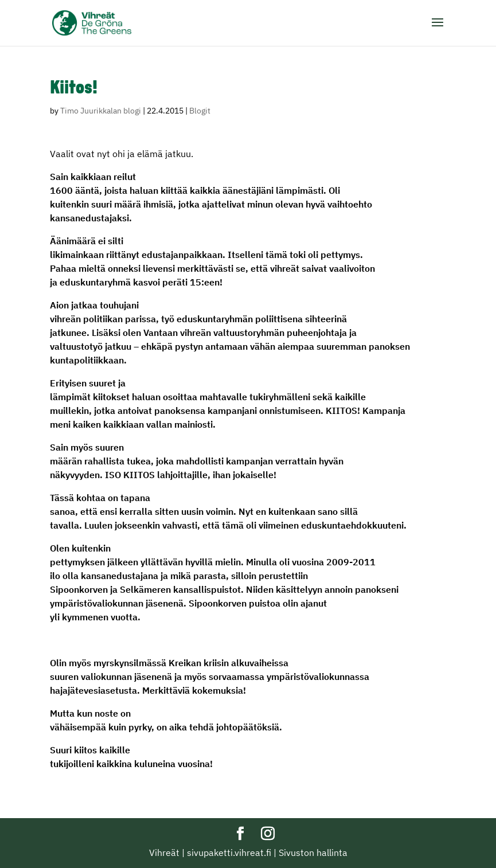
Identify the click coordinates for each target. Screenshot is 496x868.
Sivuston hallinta (313, 853)
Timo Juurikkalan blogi (101, 111)
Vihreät (164, 853)
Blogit (200, 111)
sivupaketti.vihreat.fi (229, 853)
